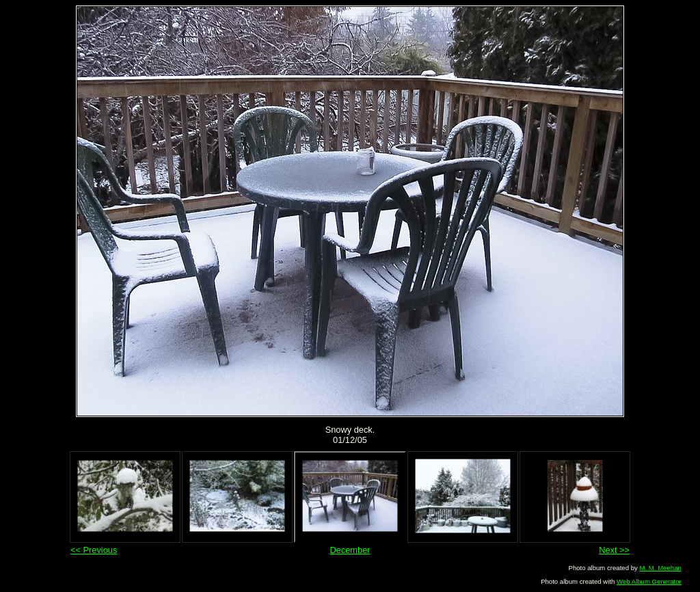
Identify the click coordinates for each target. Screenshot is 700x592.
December (350, 550)
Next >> (614, 550)
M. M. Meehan (660, 568)
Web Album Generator (649, 581)
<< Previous (94, 550)
